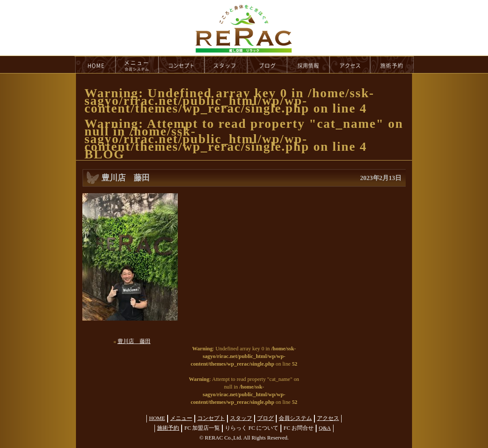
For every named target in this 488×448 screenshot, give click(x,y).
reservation (392, 65)
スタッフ (241, 418)
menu (137, 65)
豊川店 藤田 (134, 341)
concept (182, 65)
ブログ (265, 418)
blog (267, 65)
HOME (95, 65)
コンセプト (211, 418)
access (350, 65)
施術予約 (168, 428)
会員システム (295, 418)
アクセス (328, 418)
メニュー (181, 418)
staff (226, 65)
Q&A (325, 428)
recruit (309, 65)
